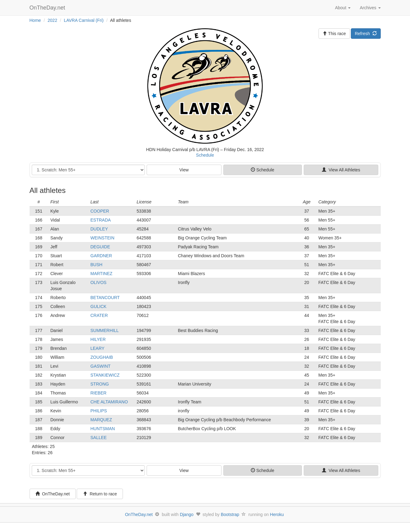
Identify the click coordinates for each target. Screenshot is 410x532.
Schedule (205, 155)
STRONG (100, 384)
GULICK (99, 306)
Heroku (277, 514)
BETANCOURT (105, 298)
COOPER (100, 211)
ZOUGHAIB (102, 357)
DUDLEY (99, 229)
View (184, 170)
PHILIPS (99, 411)
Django (187, 514)
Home (35, 20)
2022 (53, 20)
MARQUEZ (101, 420)
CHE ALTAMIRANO (109, 402)
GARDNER (101, 256)
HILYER (98, 339)
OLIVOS (99, 282)
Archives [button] (370, 8)
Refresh (366, 34)
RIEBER (99, 393)
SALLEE (99, 438)
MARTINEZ (101, 274)
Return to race (100, 494)
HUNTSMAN (103, 429)
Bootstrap (230, 514)
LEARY (98, 348)
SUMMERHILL (105, 330)
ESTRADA (101, 220)
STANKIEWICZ (105, 375)
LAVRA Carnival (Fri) (84, 20)
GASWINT (101, 366)
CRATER (99, 315)
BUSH (97, 265)
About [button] (343, 8)
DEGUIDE (100, 247)
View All (341, 170)
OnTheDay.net (48, 8)
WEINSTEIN (103, 238)
